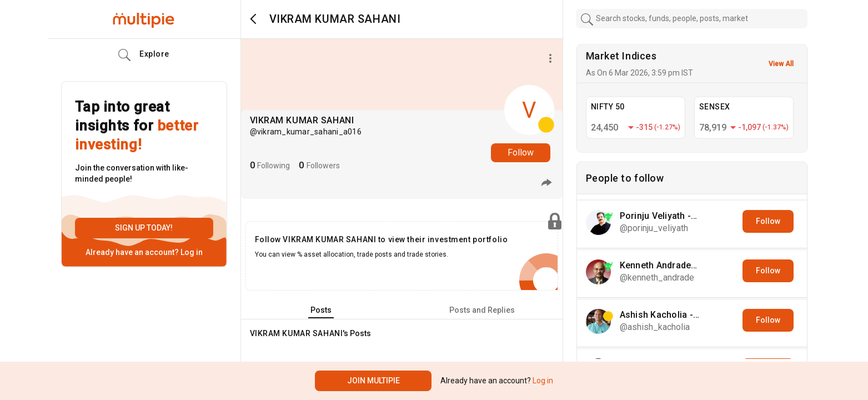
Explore (144, 55)
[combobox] (692, 19)
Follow (521, 152)
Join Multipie (373, 381)
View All (781, 64)
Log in (191, 252)
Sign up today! (144, 228)
